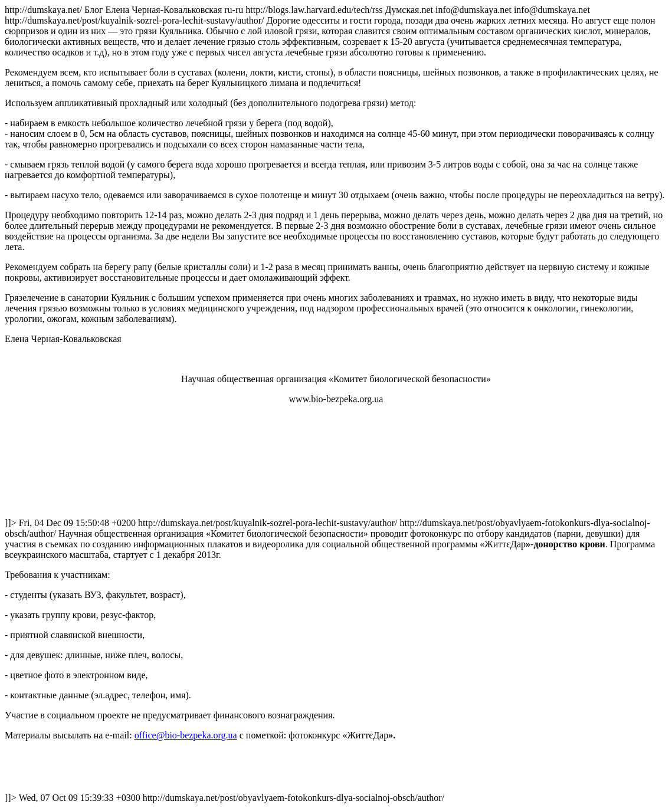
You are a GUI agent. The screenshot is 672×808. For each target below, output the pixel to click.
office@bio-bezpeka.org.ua (186, 735)
